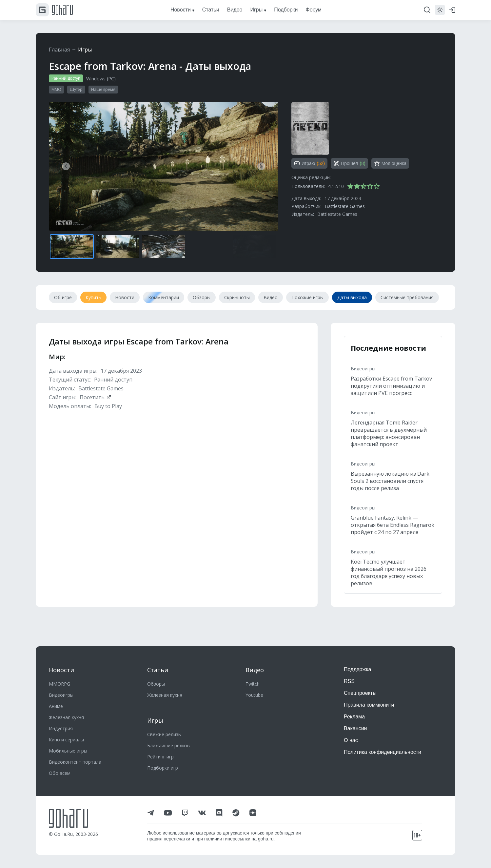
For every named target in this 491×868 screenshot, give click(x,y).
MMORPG (59, 684)
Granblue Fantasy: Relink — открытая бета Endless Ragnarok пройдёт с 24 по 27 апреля (393, 525)
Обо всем (60, 773)
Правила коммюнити (369, 705)
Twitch (253, 684)
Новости (61, 670)
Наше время (103, 89)
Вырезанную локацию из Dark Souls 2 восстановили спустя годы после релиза (390, 481)
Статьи (158, 670)
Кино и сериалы (66, 740)
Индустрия (61, 728)
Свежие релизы (164, 734)
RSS (349, 681)
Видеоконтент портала (75, 762)
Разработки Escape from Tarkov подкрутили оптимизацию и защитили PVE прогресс (391, 386)
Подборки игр (163, 768)
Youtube (254, 695)
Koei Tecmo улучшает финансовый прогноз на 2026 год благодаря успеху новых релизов (389, 572)
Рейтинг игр (160, 757)
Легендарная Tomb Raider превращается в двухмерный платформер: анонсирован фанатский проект (389, 433)
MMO (56, 89)
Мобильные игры (68, 751)
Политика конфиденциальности (383, 752)
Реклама (354, 717)
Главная (59, 50)
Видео (255, 670)
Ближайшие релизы (169, 745)
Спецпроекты (360, 693)
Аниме (56, 706)
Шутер (76, 89)
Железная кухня (66, 717)
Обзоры (156, 684)
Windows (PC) (101, 79)
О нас (351, 740)
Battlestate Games (345, 206)
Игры (85, 50)
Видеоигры (363, 369)
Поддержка (357, 669)
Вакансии (355, 728)
